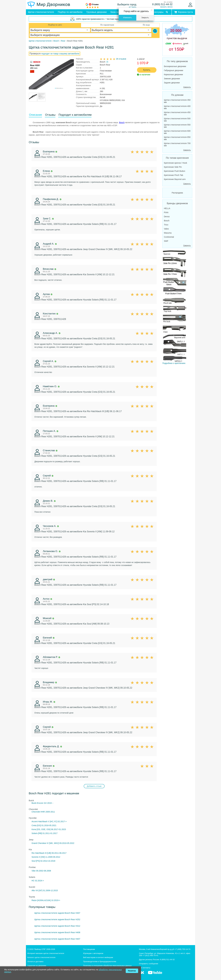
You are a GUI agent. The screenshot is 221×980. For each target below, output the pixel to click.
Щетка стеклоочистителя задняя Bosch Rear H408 (57, 932)
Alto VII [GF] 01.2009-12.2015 (45, 890)
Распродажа (177, 193)
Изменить (127, 18)
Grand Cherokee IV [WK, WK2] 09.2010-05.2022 (53, 843)
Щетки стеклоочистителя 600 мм (177, 132)
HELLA (167, 208)
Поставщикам (89, 949)
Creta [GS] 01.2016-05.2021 (44, 825)
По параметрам (107, 25)
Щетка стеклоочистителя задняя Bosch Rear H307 (57, 913)
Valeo (166, 229)
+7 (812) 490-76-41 (150, 955)
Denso (167, 217)
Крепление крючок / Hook (175, 163)
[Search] (155, 31)
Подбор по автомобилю (70, 12)
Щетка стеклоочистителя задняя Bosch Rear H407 (57, 939)
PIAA (166, 212)
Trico (166, 225)
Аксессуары (157, 12)
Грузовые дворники (97, 12)
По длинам (177, 95)
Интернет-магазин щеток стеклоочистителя (46, 953)
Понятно (132, 971)
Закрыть (145, 18)
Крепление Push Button (175, 171)
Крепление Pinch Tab (174, 175)
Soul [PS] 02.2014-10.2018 (43, 861)
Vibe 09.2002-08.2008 (41, 871)
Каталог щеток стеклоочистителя (41, 957)
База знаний (117, 12)
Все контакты (145, 968)
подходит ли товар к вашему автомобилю (60, 54)
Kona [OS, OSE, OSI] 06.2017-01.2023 (49, 829)
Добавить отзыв (94, 786)
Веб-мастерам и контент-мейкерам (98, 957)
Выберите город (127, 5)
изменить (133, 7)
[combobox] (60, 30)
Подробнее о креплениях (174, 307)
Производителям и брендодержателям (100, 961)
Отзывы (50, 115)
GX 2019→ (49, 803)
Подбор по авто (55, 25)
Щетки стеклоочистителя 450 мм (177, 113)
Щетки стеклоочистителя (41, 12)
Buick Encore (37, 803)
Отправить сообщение (149, 964)
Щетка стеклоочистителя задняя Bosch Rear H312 (57, 926)
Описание (36, 115)
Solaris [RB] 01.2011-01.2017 (45, 833)
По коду (146, 25)
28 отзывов (121, 59)
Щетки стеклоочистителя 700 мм (177, 144)
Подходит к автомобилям (75, 115)
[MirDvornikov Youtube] (155, 974)
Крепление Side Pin (173, 167)
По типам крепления (177, 158)
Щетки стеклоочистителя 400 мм (177, 107)
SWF (166, 241)
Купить (147, 70)
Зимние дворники (172, 79)
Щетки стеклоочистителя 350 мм (177, 101)
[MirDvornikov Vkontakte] (142, 974)
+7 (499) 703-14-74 (183, 949)
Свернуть (187, 87)
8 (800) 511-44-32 (162, 4)
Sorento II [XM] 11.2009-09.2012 (46, 857)
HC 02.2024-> (38, 881)
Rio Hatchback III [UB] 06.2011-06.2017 (49, 853)
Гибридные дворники (174, 70)
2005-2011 (50, 812)
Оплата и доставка (35, 961)
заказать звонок (166, 7)
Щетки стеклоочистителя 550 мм (177, 126)
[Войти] (190, 5)
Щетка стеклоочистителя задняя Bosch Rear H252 (57, 919)
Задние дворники (172, 83)
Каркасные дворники (173, 74)
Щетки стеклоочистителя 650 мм (177, 138)
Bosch (122, 122)
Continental (169, 237)
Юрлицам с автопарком (93, 953)
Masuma (168, 233)
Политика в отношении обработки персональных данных (107, 966)
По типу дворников (177, 61)
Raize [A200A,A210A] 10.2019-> (46, 900)
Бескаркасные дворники (175, 66)
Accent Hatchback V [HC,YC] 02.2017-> (49, 821)
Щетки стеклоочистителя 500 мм (177, 120)
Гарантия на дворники (37, 966)
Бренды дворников (177, 203)
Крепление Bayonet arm (175, 179)
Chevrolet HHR (38, 812)
